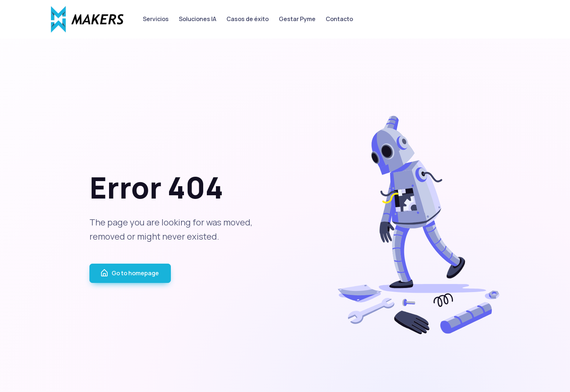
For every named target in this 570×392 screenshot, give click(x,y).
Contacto (339, 19)
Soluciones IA (198, 19)
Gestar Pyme (297, 19)
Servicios (156, 19)
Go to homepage (129, 273)
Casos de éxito (248, 19)
